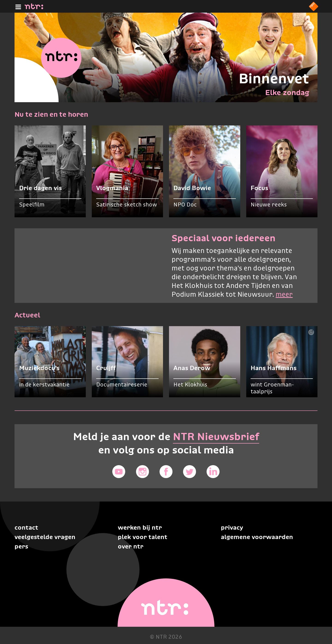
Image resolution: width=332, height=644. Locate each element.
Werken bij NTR (140, 527)
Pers (21, 546)
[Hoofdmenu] (17, 6)
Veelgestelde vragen (45, 537)
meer (284, 295)
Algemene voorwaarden (257, 537)
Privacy (232, 527)
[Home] (34, 8)
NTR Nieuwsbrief (216, 437)
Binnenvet (274, 78)
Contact (26, 527)
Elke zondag (287, 92)
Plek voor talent (143, 537)
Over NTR (131, 546)
